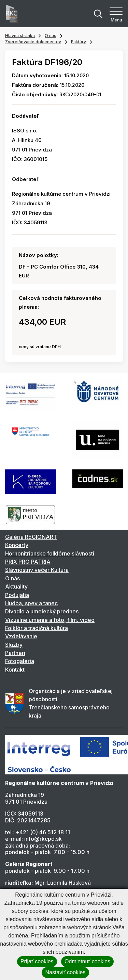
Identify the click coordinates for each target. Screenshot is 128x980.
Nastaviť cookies (65, 972)
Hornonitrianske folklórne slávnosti (50, 553)
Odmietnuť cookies (87, 961)
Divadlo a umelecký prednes (42, 611)
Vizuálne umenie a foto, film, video (50, 620)
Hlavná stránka (20, 36)
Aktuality (16, 587)
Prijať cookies (37, 961)
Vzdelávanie (21, 636)
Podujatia (17, 595)
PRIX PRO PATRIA (28, 562)
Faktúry (79, 42)
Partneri (15, 653)
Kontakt (15, 670)
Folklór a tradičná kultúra (37, 628)
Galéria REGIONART (31, 537)
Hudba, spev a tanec (31, 603)
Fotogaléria (20, 661)
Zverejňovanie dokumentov (33, 42)
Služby (14, 645)
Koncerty (17, 545)
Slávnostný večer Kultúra (37, 570)
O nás (51, 36)
